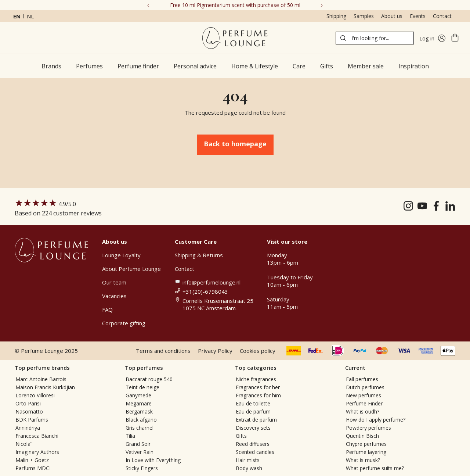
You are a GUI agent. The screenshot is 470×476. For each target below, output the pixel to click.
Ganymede (138, 395)
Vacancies (114, 296)
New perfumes (364, 395)
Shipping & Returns (199, 255)
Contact (442, 16)
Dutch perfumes (365, 387)
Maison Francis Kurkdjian (45, 387)
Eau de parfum (253, 411)
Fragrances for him (258, 395)
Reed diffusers (253, 444)
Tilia (130, 436)
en (17, 16)
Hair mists (248, 460)
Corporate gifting (124, 323)
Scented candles (255, 452)
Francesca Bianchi (37, 436)
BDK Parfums (32, 420)
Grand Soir (138, 444)
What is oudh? (363, 411)
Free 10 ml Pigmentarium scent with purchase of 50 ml (235, 5)
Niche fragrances (256, 379)
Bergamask (139, 411)
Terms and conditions (163, 351)
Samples (364, 16)
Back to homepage (235, 144)
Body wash (249, 468)
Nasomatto (29, 411)
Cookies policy (258, 351)
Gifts (241, 436)
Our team (114, 282)
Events (418, 16)
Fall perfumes (362, 379)
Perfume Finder (364, 403)
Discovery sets (253, 428)
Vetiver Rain (140, 452)
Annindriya (28, 428)
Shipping (336, 16)
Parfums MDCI (33, 468)
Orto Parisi (28, 403)
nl (30, 16)
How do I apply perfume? (376, 420)
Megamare (139, 403)
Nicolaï (24, 444)
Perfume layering (366, 452)
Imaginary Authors (37, 452)
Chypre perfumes (366, 444)
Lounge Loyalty (121, 255)
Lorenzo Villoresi (35, 395)
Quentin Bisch (362, 436)
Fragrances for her (258, 387)
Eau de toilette (253, 403)
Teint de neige (142, 387)
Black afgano (141, 420)
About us (392, 16)
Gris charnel (140, 428)
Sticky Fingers (142, 468)
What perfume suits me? (375, 468)
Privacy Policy (215, 351)
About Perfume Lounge (131, 269)
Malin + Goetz (32, 460)
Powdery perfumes (368, 428)
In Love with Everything (153, 460)
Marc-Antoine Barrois (41, 379)
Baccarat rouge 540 (149, 379)
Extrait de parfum (256, 420)
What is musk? (363, 460)
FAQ (107, 309)
